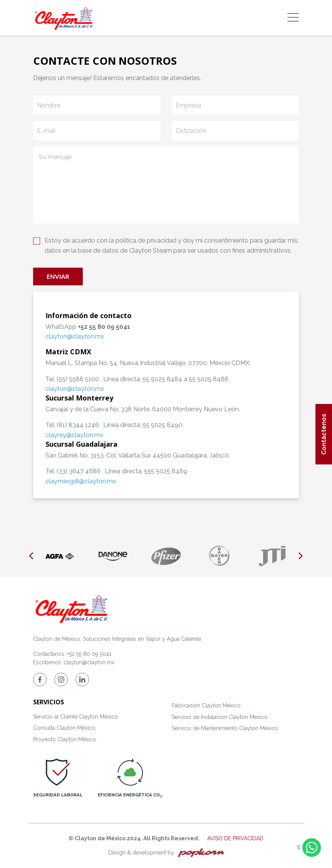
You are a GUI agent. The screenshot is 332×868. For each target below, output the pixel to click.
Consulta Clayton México (64, 728)
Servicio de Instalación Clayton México (220, 717)
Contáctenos (324, 434)
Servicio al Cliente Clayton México (75, 717)
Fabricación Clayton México (206, 705)
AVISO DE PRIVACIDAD (235, 838)
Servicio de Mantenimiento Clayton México (225, 728)
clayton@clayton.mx (89, 662)
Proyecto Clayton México (65, 739)
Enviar (58, 276)
